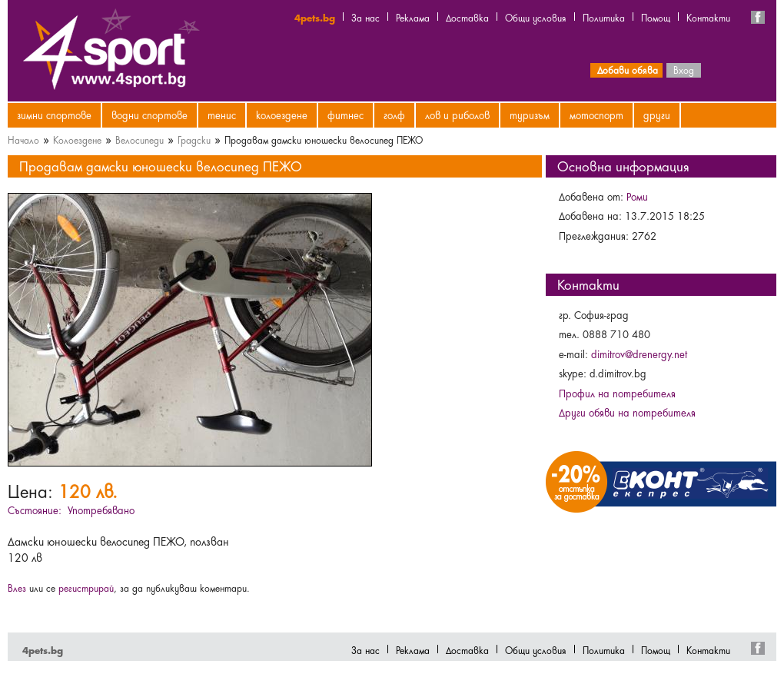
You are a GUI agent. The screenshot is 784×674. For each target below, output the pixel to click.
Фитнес (345, 115)
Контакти (708, 17)
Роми (637, 196)
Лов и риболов (457, 115)
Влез (17, 587)
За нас (365, 17)
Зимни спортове (54, 115)
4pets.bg (315, 17)
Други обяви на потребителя (627, 412)
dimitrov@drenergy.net (639, 354)
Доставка (467, 17)
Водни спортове (149, 115)
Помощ (656, 17)
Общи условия (536, 17)
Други (657, 115)
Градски (194, 139)
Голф (394, 115)
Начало (23, 139)
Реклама (413, 17)
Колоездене (282, 115)
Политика (604, 17)
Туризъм (530, 115)
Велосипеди (140, 139)
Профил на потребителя (617, 393)
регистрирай (86, 587)
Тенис (222, 115)
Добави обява (628, 69)
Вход (684, 69)
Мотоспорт (596, 115)
